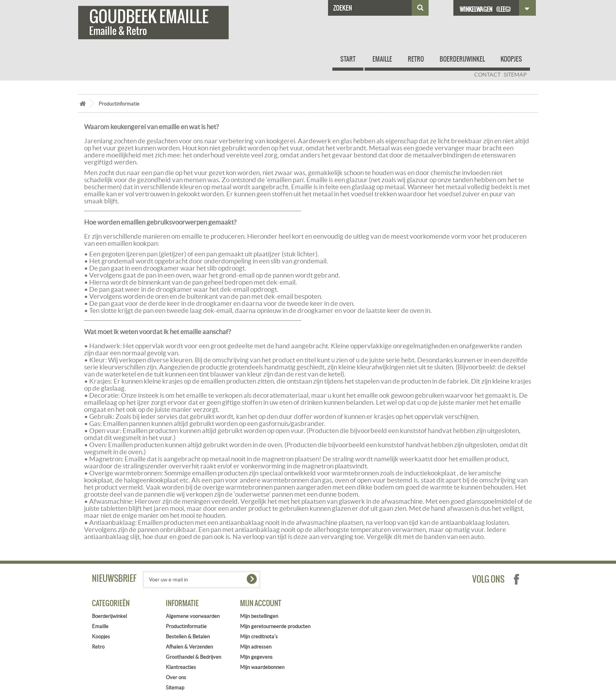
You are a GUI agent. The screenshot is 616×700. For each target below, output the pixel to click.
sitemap (515, 75)
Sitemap (175, 688)
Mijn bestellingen (259, 616)
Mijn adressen (256, 647)
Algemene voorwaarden (193, 616)
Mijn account (261, 603)
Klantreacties (181, 667)
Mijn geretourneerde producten (275, 626)
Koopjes (511, 59)
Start (348, 59)
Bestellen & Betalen (188, 637)
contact (487, 75)
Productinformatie (186, 626)
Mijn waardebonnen (262, 667)
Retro (416, 59)
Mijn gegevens (256, 657)
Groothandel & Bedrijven (193, 657)
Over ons (176, 677)
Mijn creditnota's (259, 637)
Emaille (382, 59)
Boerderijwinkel (462, 59)
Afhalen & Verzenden (189, 647)
